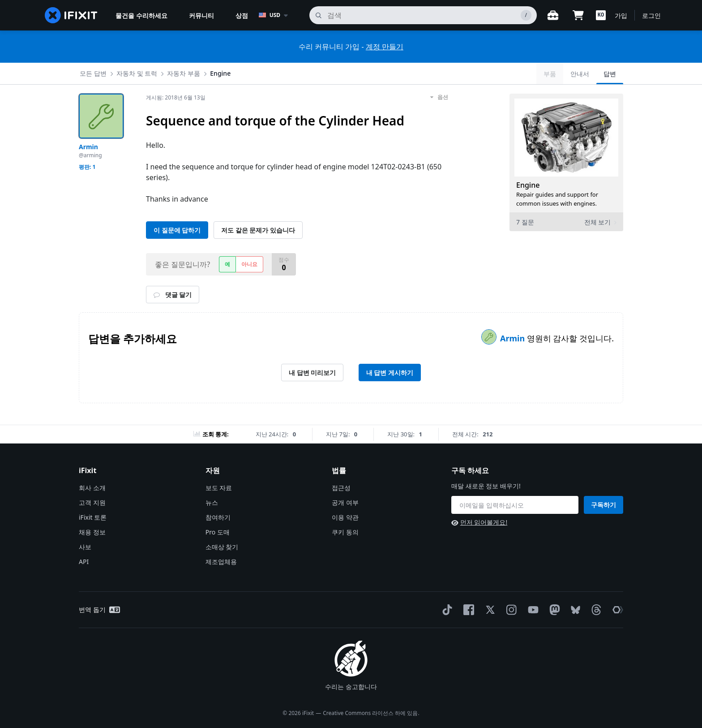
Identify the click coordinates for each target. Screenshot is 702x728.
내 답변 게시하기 (390, 373)
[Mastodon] (553, 610)
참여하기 (218, 517)
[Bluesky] (574, 610)
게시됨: (176, 97)
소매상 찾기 (222, 547)
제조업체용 (221, 562)
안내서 (580, 74)
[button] (601, 15)
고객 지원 (92, 502)
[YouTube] (531, 610)
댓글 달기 (173, 295)
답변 (610, 74)
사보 (85, 547)
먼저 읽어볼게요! (479, 522)
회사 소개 (92, 488)
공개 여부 (345, 502)
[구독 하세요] (515, 505)
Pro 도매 (218, 532)
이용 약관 (345, 517)
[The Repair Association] (616, 610)
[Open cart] (578, 15)
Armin (514, 338)
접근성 (341, 488)
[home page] (71, 15)
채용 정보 (92, 532)
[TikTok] (445, 610)
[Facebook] (467, 610)
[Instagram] (510, 610)
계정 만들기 (385, 47)
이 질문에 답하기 (177, 230)
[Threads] (595, 610)
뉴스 (212, 502)
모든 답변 (93, 73)
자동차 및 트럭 (137, 73)
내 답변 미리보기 (312, 373)
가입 (621, 15)
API (84, 562)
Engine (220, 73)
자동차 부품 (184, 73)
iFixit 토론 (93, 517)
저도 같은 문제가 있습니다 (258, 230)
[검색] (423, 15)
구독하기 (604, 505)
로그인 (651, 15)
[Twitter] (488, 610)
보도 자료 (219, 488)
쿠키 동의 (345, 532)
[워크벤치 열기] (553, 15)
